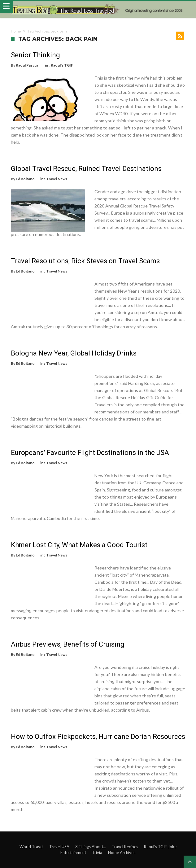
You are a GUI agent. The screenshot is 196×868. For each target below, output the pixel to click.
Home (16, 31)
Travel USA (59, 847)
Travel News (57, 179)
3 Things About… (91, 847)
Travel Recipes (125, 847)
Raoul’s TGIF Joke (160, 847)
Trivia (97, 853)
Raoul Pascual (28, 65)
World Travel (31, 847)
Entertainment (73, 853)
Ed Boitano (25, 179)
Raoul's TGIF (62, 65)
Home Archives (122, 853)
